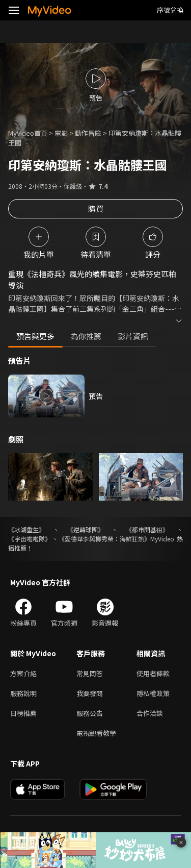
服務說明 (23, 693)
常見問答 (90, 673)
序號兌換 (170, 10)
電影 (61, 133)
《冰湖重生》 (26, 529)
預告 (96, 396)
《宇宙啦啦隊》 (30, 539)
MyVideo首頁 (28, 133)
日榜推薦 (23, 713)
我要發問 (90, 693)
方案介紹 (23, 673)
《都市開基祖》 (147, 529)
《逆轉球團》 (86, 529)
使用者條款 (153, 673)
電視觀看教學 (96, 733)
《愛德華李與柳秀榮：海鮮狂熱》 (104, 539)
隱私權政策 (153, 693)
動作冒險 (88, 133)
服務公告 (90, 713)
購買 (96, 208)
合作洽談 (150, 713)
